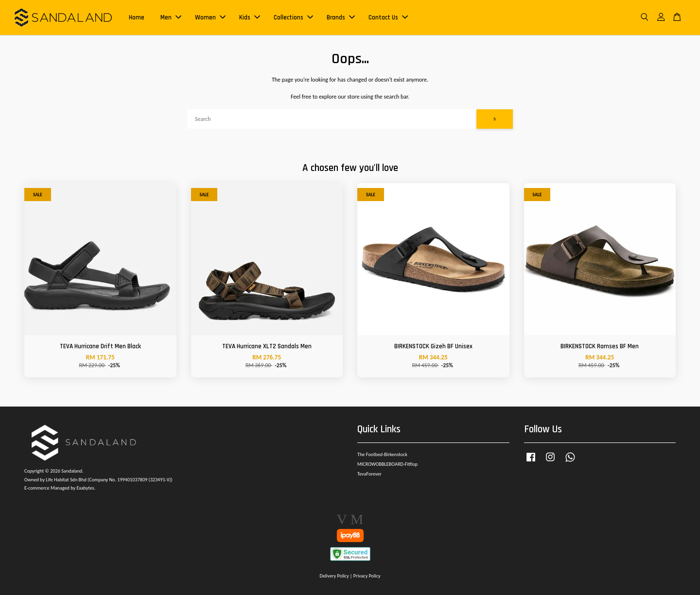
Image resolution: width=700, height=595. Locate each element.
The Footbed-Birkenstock (382, 454)
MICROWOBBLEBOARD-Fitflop (387, 464)
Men (171, 17)
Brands (341, 17)
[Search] (332, 119)
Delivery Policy (334, 576)
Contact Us (388, 17)
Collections (293, 17)
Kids (250, 17)
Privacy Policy (367, 576)
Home (137, 17)
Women (210, 17)
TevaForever (369, 474)
